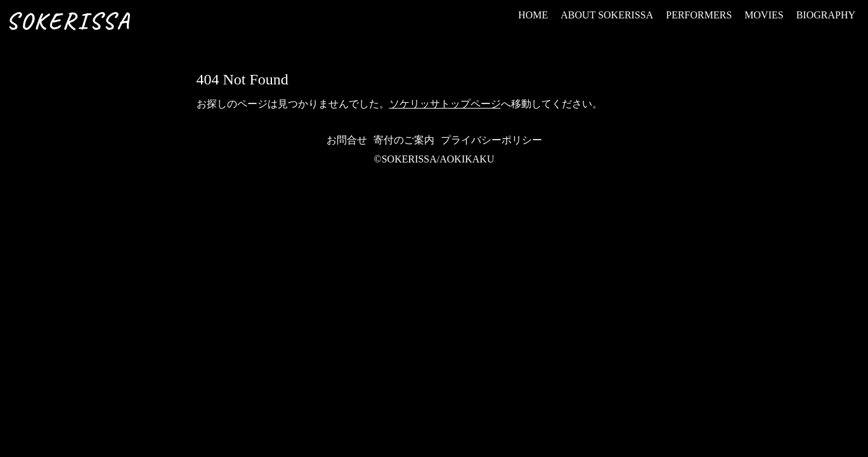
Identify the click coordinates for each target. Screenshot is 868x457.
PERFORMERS (699, 15)
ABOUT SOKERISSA (607, 15)
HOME (533, 15)
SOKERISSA (68, 21)
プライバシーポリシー (491, 140)
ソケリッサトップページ (445, 104)
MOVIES (764, 15)
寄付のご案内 (404, 140)
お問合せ (347, 140)
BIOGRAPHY (826, 15)
